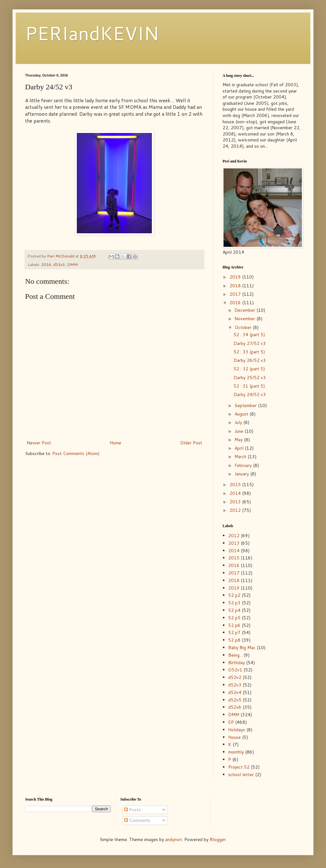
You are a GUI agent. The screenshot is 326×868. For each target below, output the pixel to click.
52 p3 (234, 603)
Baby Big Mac (242, 648)
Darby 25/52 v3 (250, 378)
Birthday (237, 663)
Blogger (218, 839)
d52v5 (235, 700)
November (245, 319)
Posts (132, 810)
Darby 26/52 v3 (250, 360)
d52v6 (235, 707)
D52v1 (235, 670)
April (240, 448)
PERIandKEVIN (92, 33)
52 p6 (234, 625)
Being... (235, 655)
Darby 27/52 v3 (250, 343)
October (244, 327)
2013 (236, 502)
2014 (236, 493)
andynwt (174, 839)
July (239, 422)
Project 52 (239, 767)
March (241, 457)
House (234, 737)
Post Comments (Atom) (76, 453)
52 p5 (234, 618)
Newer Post (39, 443)
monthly (236, 752)
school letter (241, 775)
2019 (236, 277)
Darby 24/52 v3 (250, 394)
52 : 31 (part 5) (249, 386)
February (244, 465)
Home (116, 443)
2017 (236, 294)
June (239, 431)
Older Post (191, 443)
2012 (236, 510)
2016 (46, 264)
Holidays (237, 730)
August (242, 414)
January (242, 474)
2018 (236, 286)
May (239, 440)
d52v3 (59, 264)
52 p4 (234, 610)
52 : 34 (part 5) (249, 335)
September (246, 405)
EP (231, 722)
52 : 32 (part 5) (249, 369)
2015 (236, 484)
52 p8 (234, 640)
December (245, 310)
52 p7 (234, 632)
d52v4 (235, 692)
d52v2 (235, 677)
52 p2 (234, 595)
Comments (137, 820)
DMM (72, 264)
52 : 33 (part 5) (249, 352)
